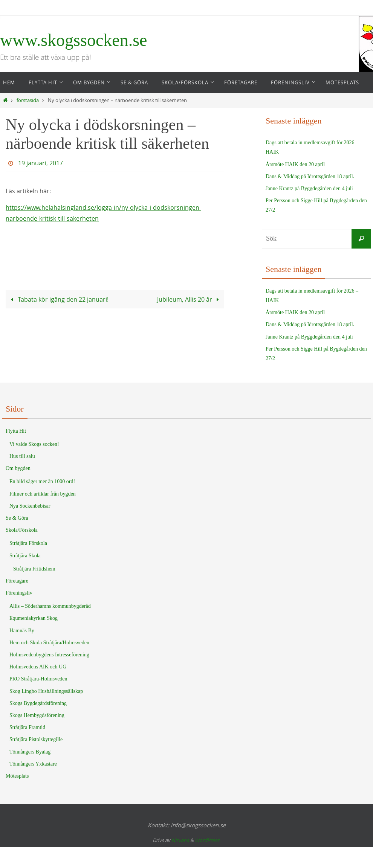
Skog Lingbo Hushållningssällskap (46, 691)
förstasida (28, 100)
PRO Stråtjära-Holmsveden (38, 679)
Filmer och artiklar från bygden (43, 494)
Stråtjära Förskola (28, 543)
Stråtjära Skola (25, 556)
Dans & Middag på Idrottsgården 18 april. (310, 176)
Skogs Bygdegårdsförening (38, 703)
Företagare (17, 581)
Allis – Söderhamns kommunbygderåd (50, 606)
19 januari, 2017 (41, 163)
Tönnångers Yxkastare (33, 764)
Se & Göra (17, 518)
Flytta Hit (16, 431)
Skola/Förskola (22, 530)
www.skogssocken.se (74, 40)
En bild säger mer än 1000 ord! (42, 481)
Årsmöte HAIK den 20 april (295, 164)
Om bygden (18, 468)
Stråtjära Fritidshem (34, 569)
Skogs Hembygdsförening (37, 715)
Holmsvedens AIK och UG (38, 667)
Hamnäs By (22, 631)
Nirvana (180, 840)
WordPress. (208, 840)
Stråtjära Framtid (27, 727)
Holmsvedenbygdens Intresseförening (49, 655)
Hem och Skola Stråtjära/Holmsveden (49, 643)
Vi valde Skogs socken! (34, 444)
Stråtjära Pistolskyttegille (36, 739)
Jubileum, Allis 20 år (190, 299)
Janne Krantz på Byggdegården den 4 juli (309, 188)
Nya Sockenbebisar (30, 506)
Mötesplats (17, 776)
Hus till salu (22, 456)
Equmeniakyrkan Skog (34, 618)
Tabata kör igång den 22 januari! (58, 299)
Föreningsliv (19, 593)
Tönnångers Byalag (30, 752)
